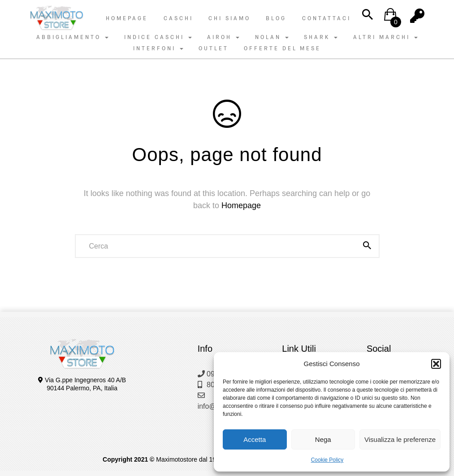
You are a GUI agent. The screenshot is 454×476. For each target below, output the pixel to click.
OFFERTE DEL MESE (282, 48)
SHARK (321, 37)
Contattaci (326, 18)
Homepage (127, 18)
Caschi (178, 18)
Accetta (255, 439)
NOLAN (272, 37)
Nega (323, 439)
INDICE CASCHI (158, 37)
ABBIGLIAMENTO (72, 37)
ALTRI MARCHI (385, 37)
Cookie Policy (327, 460)
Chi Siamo (229, 18)
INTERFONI (158, 48)
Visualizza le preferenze (400, 439)
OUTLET (214, 48)
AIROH (223, 37)
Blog (276, 18)
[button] (436, 364)
